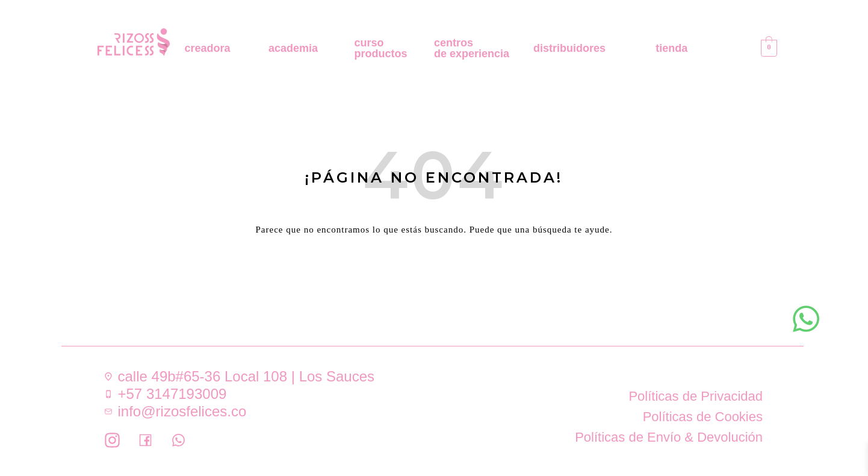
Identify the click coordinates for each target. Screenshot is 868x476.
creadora (208, 48)
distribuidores (569, 48)
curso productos (381, 48)
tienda (671, 48)
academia (293, 48)
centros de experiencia (472, 48)
